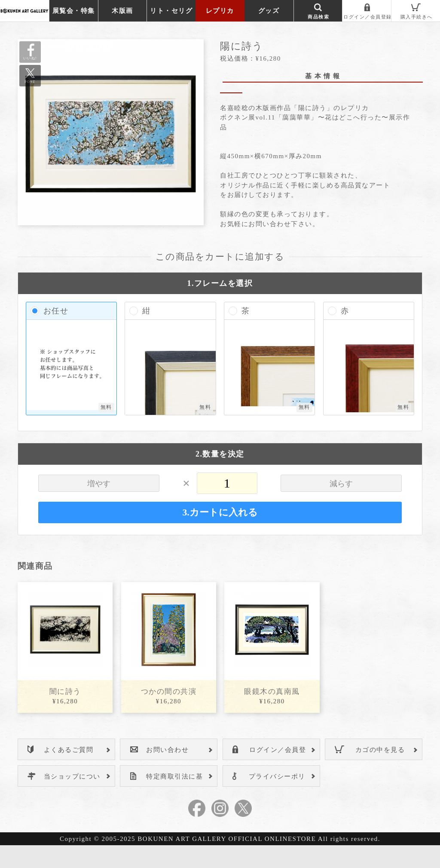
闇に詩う (65, 714)
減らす (341, 506)
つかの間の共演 (169, 714)
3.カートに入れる (220, 535)
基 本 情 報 (323, 76)
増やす (99, 506)
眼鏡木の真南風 (272, 714)
